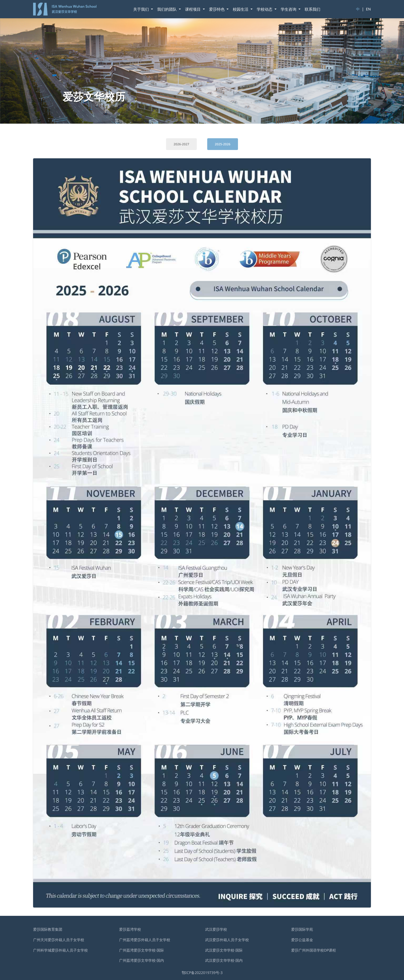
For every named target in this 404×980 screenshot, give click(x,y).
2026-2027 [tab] (181, 144)
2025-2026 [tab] (223, 144)
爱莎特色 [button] (217, 9)
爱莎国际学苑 (302, 929)
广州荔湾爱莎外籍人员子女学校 (145, 940)
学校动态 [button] (265, 9)
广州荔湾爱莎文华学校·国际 (142, 950)
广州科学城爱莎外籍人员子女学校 (60, 950)
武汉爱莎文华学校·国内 (224, 960)
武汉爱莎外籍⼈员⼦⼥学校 (227, 940)
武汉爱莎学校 (216, 929)
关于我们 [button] (142, 9)
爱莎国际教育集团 (48, 929)
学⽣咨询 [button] (289, 9)
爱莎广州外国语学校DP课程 (314, 950)
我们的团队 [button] (167, 9)
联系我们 (313, 9)
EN (368, 9)
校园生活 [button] (241, 9)
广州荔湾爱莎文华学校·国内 (142, 960)
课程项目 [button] (193, 9)
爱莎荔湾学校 (130, 929)
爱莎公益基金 (302, 940)
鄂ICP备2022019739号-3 (202, 973)
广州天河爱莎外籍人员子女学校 (59, 940)
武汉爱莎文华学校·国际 (224, 950)
